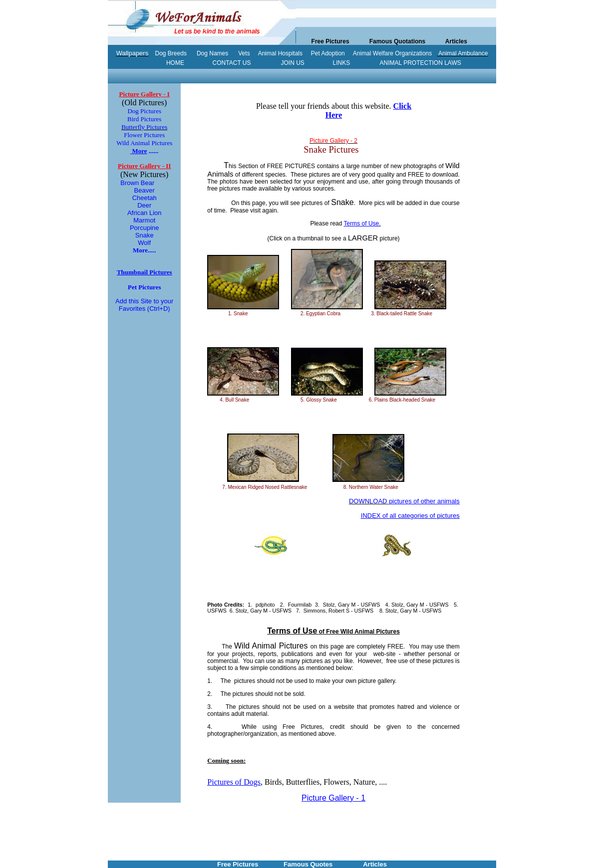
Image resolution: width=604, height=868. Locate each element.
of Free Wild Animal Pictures (333, 632)
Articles (456, 41)
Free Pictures (330, 41)
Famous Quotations (398, 41)
